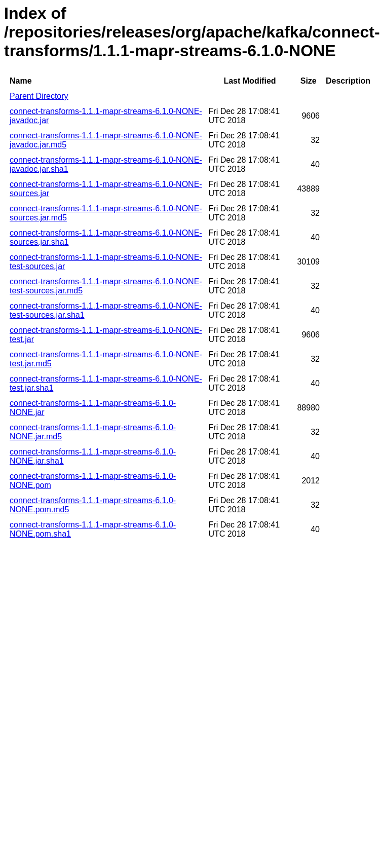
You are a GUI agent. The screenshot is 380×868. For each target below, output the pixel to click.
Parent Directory (39, 96)
